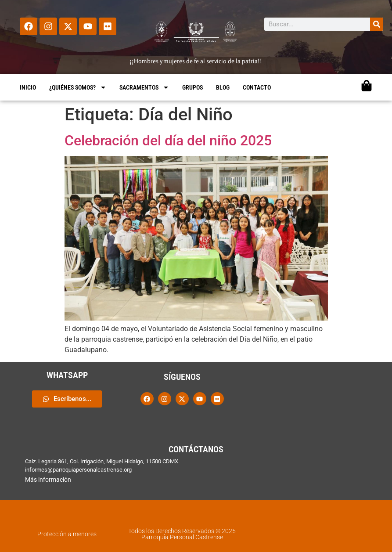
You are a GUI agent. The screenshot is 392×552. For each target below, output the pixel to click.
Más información (48, 480)
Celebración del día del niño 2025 (168, 141)
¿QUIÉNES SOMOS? (78, 87)
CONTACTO (257, 87)
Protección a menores (67, 534)
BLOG (223, 87)
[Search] (377, 24)
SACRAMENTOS (144, 87)
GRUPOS (192, 87)
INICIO (28, 87)
